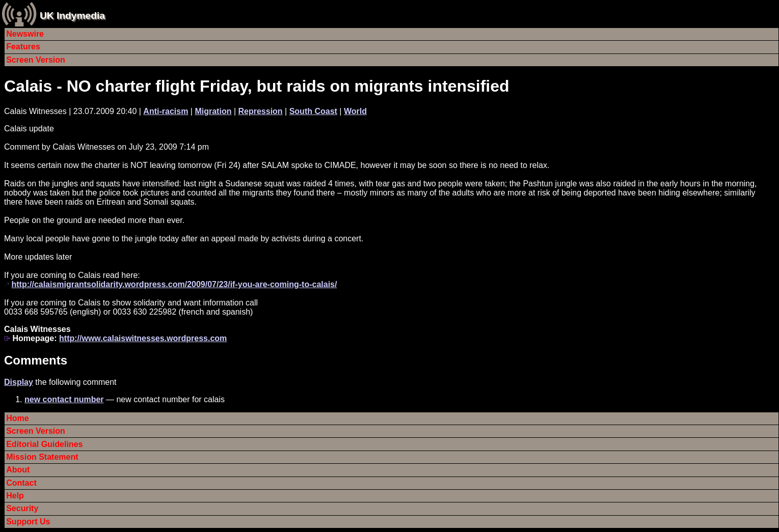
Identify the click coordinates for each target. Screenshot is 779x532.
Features (23, 47)
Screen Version (36, 60)
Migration (213, 111)
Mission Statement (42, 457)
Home (17, 418)
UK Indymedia (72, 16)
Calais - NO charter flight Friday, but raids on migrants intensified (257, 86)
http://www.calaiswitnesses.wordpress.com (143, 338)
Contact (21, 483)
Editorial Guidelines (44, 444)
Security (22, 508)
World (355, 111)
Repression (260, 111)
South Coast (313, 111)
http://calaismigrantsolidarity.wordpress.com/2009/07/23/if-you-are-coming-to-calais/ (174, 284)
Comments (36, 360)
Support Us (28, 522)
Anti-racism (166, 111)
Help (15, 496)
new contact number (64, 399)
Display (19, 382)
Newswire (25, 34)
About (18, 470)
